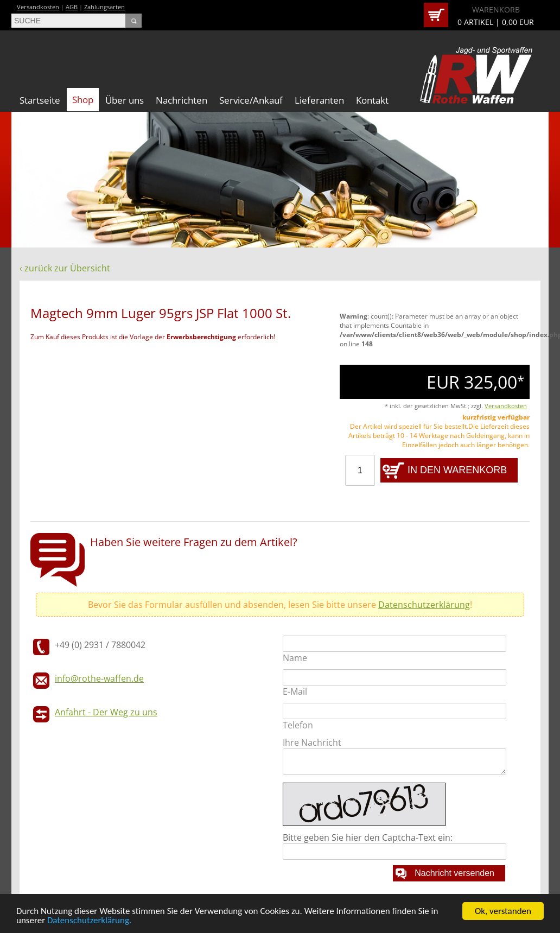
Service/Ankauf (251, 100)
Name (295, 658)
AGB (72, 7)
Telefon (298, 725)
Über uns (125, 100)
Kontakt (372, 100)
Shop (83, 100)
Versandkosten (38, 7)
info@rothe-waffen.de (99, 678)
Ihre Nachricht (312, 742)
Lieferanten (319, 100)
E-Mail (295, 691)
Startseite (40, 100)
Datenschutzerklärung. (89, 921)
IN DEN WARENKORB (457, 470)
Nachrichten (182, 100)
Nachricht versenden (454, 873)
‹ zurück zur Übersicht (65, 268)
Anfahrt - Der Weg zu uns (106, 712)
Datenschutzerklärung (424, 605)
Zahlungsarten (104, 7)
